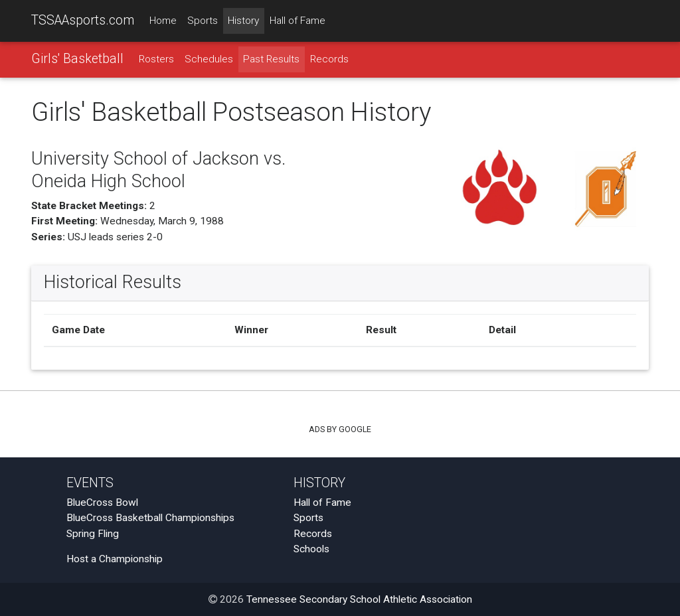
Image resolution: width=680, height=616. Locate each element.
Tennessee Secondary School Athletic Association (359, 599)
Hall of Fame (297, 21)
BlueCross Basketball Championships (150, 518)
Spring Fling (93, 534)
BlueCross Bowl (102, 502)
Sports (203, 21)
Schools (311, 549)
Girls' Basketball (77, 59)
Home (163, 21)
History (243, 21)
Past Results (271, 59)
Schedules (209, 59)
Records (329, 59)
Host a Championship (115, 560)
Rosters (156, 59)
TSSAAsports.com (83, 20)
